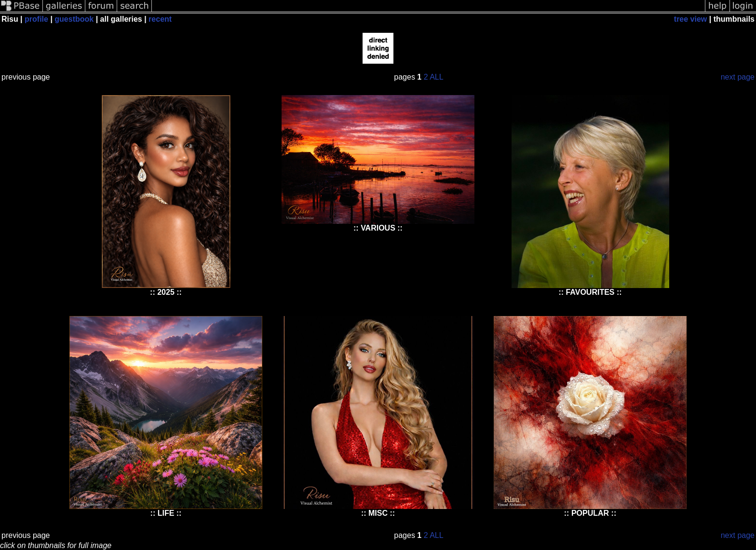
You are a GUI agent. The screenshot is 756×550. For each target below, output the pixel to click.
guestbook (74, 19)
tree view (690, 19)
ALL (436, 77)
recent (160, 19)
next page (738, 77)
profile (36, 19)
